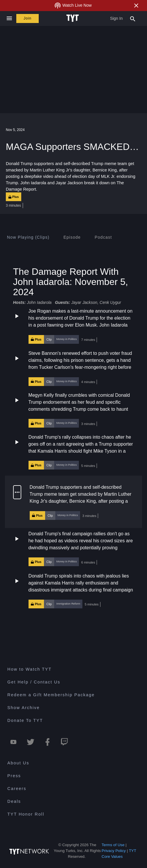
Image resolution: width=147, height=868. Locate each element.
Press (14, 776)
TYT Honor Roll (26, 814)
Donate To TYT (25, 720)
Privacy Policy (114, 851)
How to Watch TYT (29, 669)
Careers (17, 789)
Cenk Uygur (110, 303)
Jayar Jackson (84, 303)
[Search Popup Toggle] (133, 18)
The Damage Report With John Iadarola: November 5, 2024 (71, 282)
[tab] (28, 237)
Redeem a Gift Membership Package (51, 695)
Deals (14, 801)
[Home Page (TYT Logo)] (73, 18)
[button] (73, 326)
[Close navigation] (9, 18)
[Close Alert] (136, 6)
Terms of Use (113, 845)
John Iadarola (39, 303)
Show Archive (23, 708)
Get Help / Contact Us (34, 682)
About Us (18, 763)
